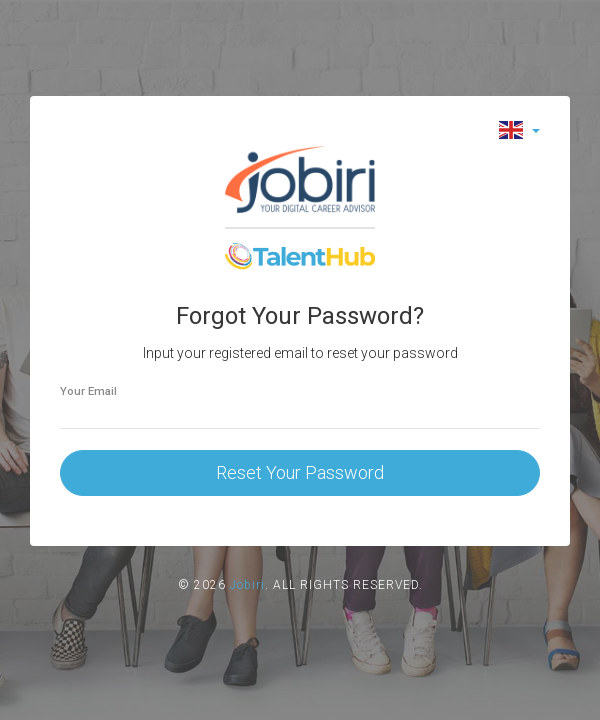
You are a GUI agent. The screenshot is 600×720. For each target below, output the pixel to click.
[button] (519, 129)
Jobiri (247, 585)
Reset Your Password (300, 472)
